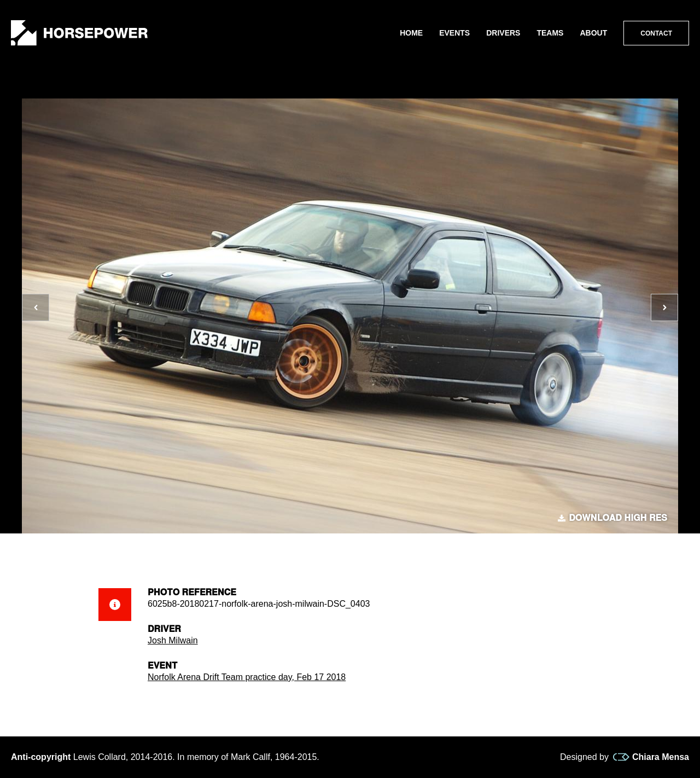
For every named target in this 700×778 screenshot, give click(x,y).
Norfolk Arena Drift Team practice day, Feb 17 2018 (247, 677)
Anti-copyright (41, 757)
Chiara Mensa (651, 757)
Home (411, 33)
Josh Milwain (173, 640)
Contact (656, 33)
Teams (550, 33)
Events (454, 33)
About (593, 33)
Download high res (612, 518)
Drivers (503, 33)
